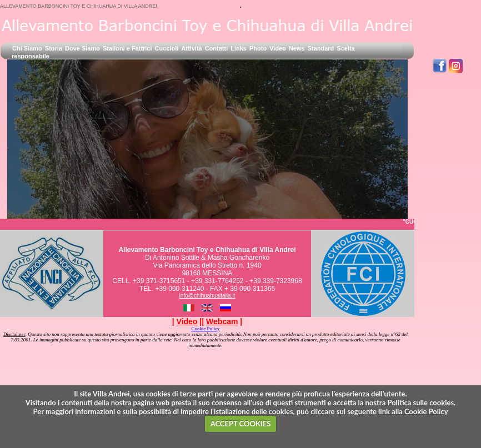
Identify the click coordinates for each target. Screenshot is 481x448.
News (297, 48)
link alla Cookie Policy (413, 411)
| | (187, 321)
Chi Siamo (27, 48)
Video (278, 48)
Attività (191, 48)
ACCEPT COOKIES (241, 424)
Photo (258, 48)
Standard (321, 48)
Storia (54, 48)
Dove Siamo (82, 48)
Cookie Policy (205, 329)
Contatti (217, 48)
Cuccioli (167, 48)
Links (239, 48)
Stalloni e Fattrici (127, 48)
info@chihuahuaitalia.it (207, 296)
